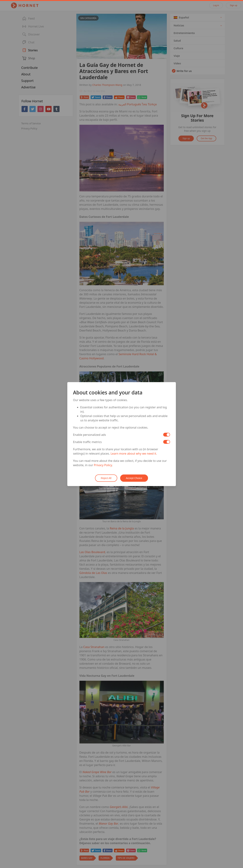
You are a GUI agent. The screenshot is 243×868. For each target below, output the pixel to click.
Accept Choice (134, 478)
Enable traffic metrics (87, 442)
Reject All (106, 478)
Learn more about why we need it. (134, 454)
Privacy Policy (103, 465)
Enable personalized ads (90, 435)
